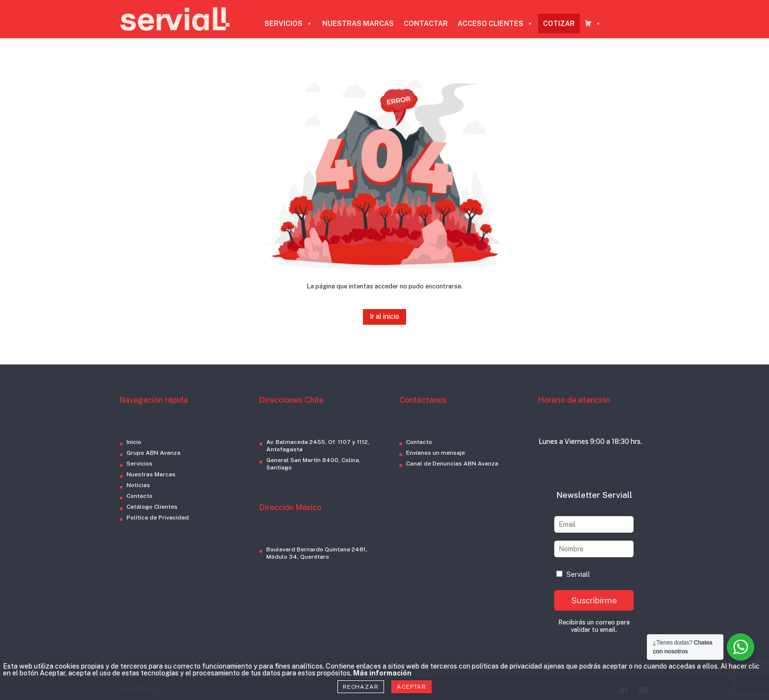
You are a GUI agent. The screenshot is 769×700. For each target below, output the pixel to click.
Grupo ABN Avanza (154, 453)
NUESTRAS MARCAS (358, 24)
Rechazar (361, 687)
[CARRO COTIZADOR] (593, 24)
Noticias (138, 485)
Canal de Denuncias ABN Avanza (452, 464)
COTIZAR (559, 24)
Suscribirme (594, 600)
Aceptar (411, 687)
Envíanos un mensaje (436, 453)
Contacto (140, 496)
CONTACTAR (426, 24)
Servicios (140, 464)
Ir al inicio (384, 316)
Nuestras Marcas (151, 474)
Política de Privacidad (158, 518)
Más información (382, 673)
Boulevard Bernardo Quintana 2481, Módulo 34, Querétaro (317, 553)
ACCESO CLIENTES (495, 24)
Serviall (573, 574)
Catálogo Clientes (152, 507)
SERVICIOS (288, 24)
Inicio (134, 442)
